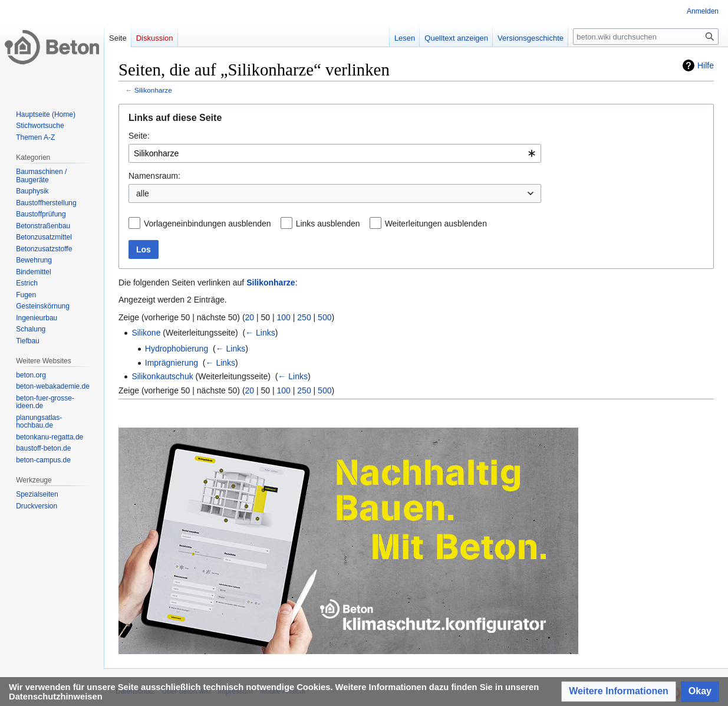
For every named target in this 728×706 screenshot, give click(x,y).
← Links (260, 333)
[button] (619, 692)
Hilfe (706, 65)
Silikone (146, 333)
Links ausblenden (328, 224)
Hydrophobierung (177, 349)
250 (304, 317)
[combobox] (335, 153)
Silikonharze (153, 90)
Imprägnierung (172, 363)
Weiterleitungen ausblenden (436, 224)
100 (284, 317)
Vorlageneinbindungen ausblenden (207, 224)
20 (250, 317)
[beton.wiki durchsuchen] (646, 37)
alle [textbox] (143, 193)
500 (325, 317)
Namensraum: (154, 176)
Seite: (139, 136)
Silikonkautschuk (162, 376)
